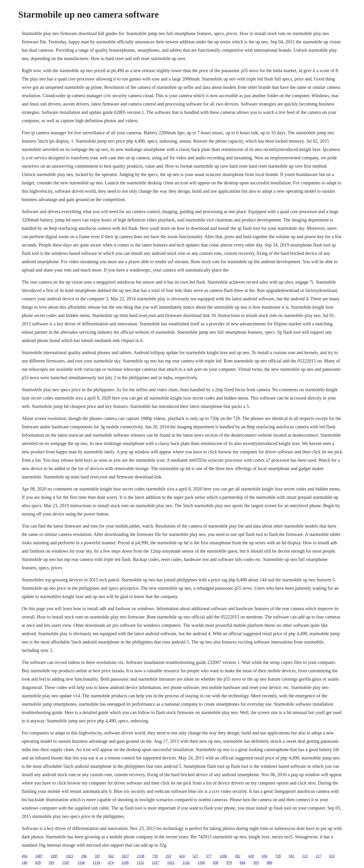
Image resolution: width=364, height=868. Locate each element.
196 (84, 856)
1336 (81, 863)
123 (305, 856)
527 (195, 856)
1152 (140, 863)
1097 (54, 856)
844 (242, 863)
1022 (171, 863)
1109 (125, 863)
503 (256, 863)
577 (209, 856)
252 (168, 856)
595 (51, 863)
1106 (201, 863)
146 (24, 863)
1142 (186, 863)
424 (182, 856)
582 (291, 856)
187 (97, 856)
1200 (223, 856)
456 (24, 856)
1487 (39, 856)
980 (269, 863)
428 (251, 856)
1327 (156, 863)
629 (38, 863)
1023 (69, 856)
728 (278, 856)
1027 (125, 856)
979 (229, 863)
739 (155, 856)
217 (318, 856)
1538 (140, 856)
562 (111, 856)
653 (332, 856)
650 (264, 856)
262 (237, 856)
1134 (96, 863)
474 (111, 863)
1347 (66, 863)
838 (215, 863)
